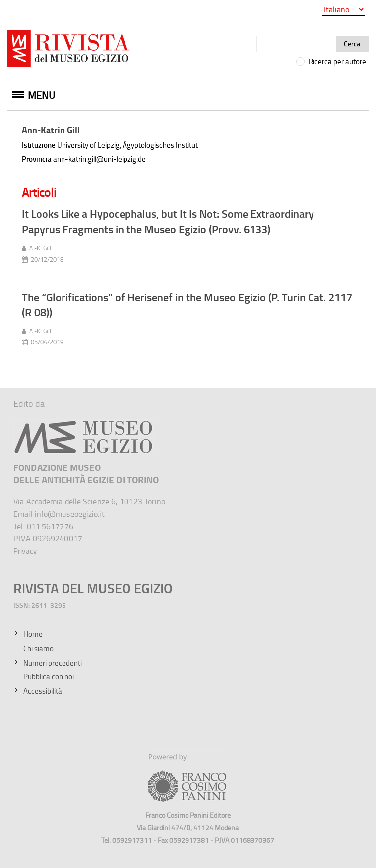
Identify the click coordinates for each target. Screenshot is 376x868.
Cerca (352, 43)
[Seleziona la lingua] (344, 10)
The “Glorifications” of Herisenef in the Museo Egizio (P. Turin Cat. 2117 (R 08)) (187, 305)
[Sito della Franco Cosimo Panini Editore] (188, 802)
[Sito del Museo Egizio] (84, 424)
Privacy (25, 551)
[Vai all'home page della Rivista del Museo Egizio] (69, 50)
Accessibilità (43, 691)
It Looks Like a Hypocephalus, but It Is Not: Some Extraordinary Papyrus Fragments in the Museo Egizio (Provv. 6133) (168, 221)
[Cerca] (296, 44)
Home (33, 634)
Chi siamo (38, 648)
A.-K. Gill (40, 248)
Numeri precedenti (53, 663)
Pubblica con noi (49, 677)
